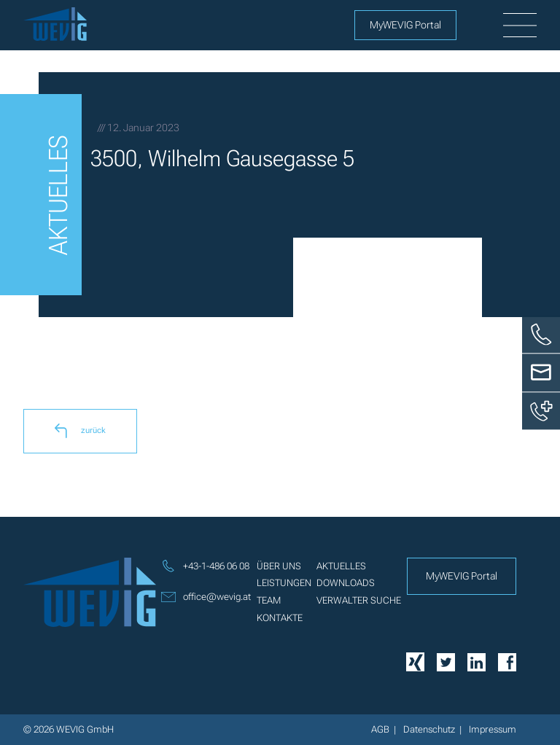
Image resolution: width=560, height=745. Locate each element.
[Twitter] (446, 661)
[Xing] (415, 662)
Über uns (279, 566)
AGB (380, 729)
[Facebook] (507, 661)
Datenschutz (429, 729)
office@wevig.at (206, 597)
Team (269, 600)
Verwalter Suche (359, 600)
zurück (80, 431)
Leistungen (284, 583)
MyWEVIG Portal (405, 25)
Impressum (493, 729)
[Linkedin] (477, 661)
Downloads (346, 583)
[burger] (520, 26)
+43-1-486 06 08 (205, 566)
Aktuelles (341, 566)
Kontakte (280, 618)
